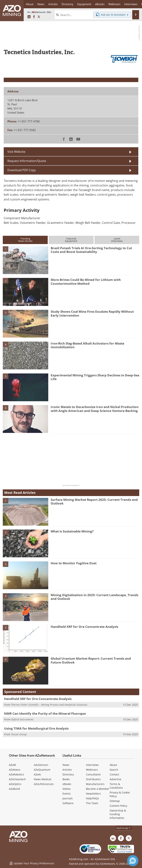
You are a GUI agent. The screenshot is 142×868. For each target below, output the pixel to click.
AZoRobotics (16, 774)
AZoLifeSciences (44, 784)
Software (68, 803)
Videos (67, 789)
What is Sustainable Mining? (72, 531)
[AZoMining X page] (39, 17)
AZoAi (37, 774)
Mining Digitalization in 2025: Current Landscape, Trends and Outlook (94, 597)
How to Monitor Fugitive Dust (74, 563)
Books (66, 779)
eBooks (67, 784)
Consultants (93, 774)
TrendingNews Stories (25, 240)
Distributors (93, 779)
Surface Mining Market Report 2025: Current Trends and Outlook (94, 501)
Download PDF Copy (22, 170)
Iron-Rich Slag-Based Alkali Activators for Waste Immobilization (87, 345)
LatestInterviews (117, 240)
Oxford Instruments (22, 719)
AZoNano (15, 770)
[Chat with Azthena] (133, 861)
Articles (67, 770)
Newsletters (93, 794)
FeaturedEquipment (71, 240)
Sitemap (115, 801)
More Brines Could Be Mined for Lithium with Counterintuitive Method (86, 282)
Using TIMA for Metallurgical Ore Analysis (36, 728)
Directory (67, 4)
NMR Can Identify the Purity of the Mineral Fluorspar (45, 713)
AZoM (12, 765)
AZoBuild (14, 789)
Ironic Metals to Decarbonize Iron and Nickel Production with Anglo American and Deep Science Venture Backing (95, 409)
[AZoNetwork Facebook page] (34, 17)
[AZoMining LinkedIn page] (29, 17)
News (66, 765)
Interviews (92, 765)
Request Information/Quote (27, 161)
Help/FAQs (92, 798)
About (113, 765)
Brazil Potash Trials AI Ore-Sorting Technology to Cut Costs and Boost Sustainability (91, 250)
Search (114, 770)
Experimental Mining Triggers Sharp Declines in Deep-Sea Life (95, 377)
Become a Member (98, 789)
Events (67, 794)
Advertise (115, 779)
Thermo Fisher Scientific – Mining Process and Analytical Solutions (49, 705)
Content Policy (118, 806)
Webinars (92, 770)
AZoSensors (41, 765)
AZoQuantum (42, 770)
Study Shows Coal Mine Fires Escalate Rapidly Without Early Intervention (92, 313)
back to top (124, 828)
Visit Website (16, 152)
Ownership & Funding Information (118, 814)
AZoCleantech (17, 779)
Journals (68, 798)
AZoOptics (15, 784)
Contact (114, 774)
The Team (92, 803)
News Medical (43, 779)
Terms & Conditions (116, 786)
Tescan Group (19, 734)
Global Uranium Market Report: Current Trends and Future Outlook (91, 660)
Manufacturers (95, 784)
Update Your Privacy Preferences (32, 863)
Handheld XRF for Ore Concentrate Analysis (84, 627)
